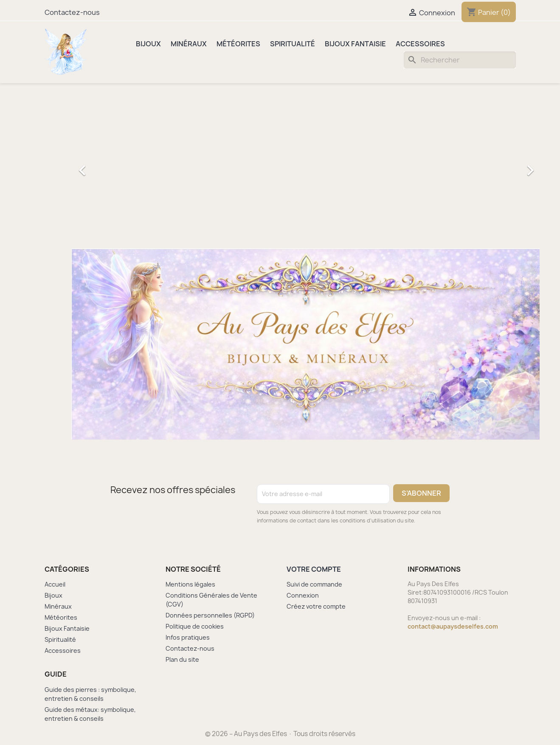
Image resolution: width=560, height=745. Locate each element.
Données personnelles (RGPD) (210, 615)
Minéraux (189, 44)
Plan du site (182, 659)
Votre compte (314, 569)
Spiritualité (293, 44)
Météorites (238, 44)
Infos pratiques (188, 637)
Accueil (55, 584)
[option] (305, 166)
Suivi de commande (314, 584)
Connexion (303, 595)
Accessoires (420, 44)
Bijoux (148, 44)
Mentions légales (190, 584)
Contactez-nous (72, 12)
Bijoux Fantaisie (355, 44)
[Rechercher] (460, 60)
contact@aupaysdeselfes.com (453, 626)
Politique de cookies (195, 626)
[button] (106, 166)
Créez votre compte (316, 606)
